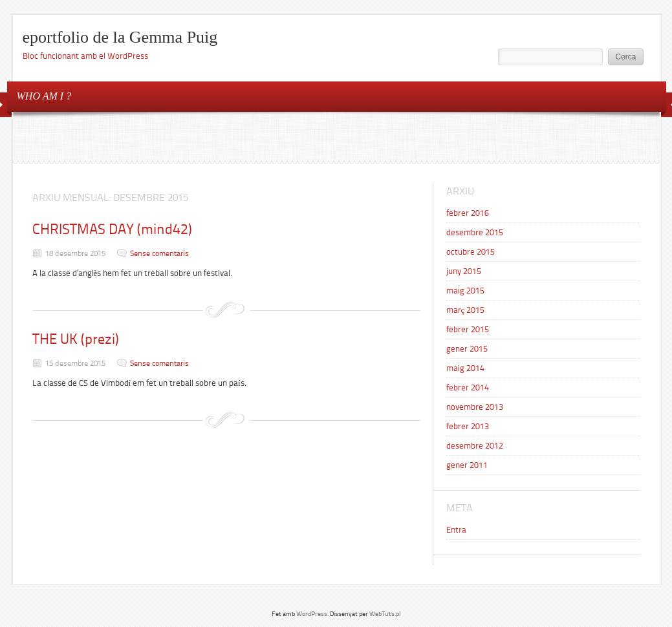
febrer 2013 (468, 426)
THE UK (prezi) (76, 339)
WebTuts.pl (385, 614)
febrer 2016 (468, 213)
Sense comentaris (159, 253)
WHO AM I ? (44, 96)
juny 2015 (464, 271)
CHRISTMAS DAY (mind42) (112, 229)
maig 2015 (465, 291)
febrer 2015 (468, 329)
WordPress (312, 614)
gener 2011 (467, 465)
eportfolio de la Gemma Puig (120, 37)
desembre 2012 (475, 446)
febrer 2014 (468, 388)
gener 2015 (467, 349)
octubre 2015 (471, 252)
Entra (456, 530)
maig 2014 (465, 368)
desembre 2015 (475, 232)
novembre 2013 (475, 407)
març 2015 (466, 310)
